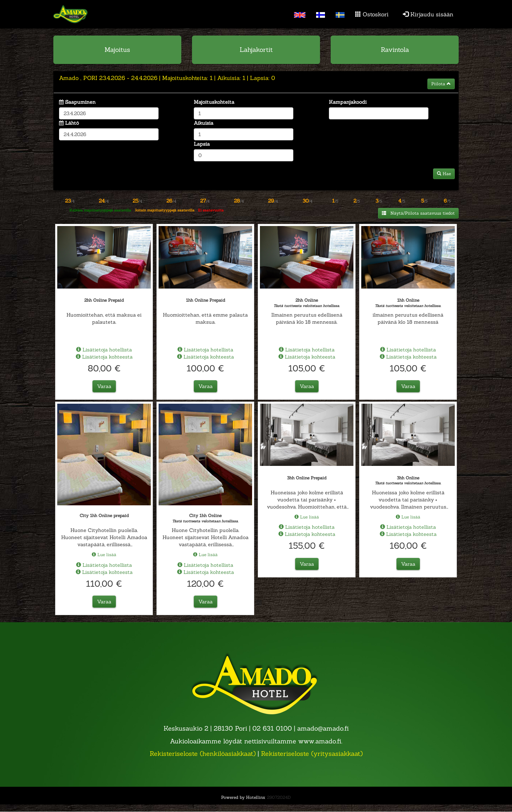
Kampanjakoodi (348, 102)
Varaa (104, 386)
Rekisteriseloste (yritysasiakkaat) (312, 754)
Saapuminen (80, 102)
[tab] (256, 82)
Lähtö (72, 123)
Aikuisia (204, 123)
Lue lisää (104, 555)
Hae (444, 174)
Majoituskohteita (214, 102)
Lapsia (202, 144)
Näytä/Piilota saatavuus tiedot (418, 213)
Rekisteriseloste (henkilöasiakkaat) (203, 754)
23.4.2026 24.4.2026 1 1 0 (167, 78)
